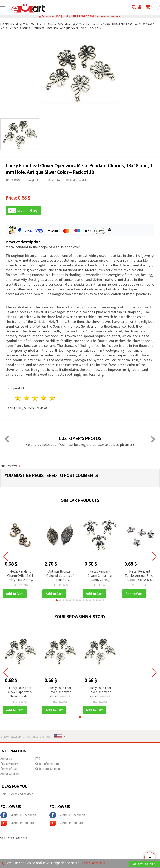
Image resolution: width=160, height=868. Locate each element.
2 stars (27, 398)
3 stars (35, 398)
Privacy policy (9, 764)
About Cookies (10, 774)
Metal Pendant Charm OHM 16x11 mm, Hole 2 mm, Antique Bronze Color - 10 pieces (20, 576)
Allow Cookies (144, 864)
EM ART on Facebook (18, 816)
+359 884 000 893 (109, 16)
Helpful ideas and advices (17, 795)
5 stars (52, 398)
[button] (57, 601)
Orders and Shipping (48, 769)
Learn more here (95, 863)
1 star (18, 398)
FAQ (38, 759)
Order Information (47, 764)
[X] (3, 863)
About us (6, 759)
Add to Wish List (78, 180)
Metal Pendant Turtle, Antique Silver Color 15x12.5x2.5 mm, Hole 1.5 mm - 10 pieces (140, 576)
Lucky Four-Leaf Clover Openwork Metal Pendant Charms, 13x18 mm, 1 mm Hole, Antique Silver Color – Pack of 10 (20, 693)
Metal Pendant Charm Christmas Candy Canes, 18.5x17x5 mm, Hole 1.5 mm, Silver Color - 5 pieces (100, 576)
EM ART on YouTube (17, 824)
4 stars (44, 398)
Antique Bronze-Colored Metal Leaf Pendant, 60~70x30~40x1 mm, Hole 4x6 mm (60, 576)
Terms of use (9, 769)
